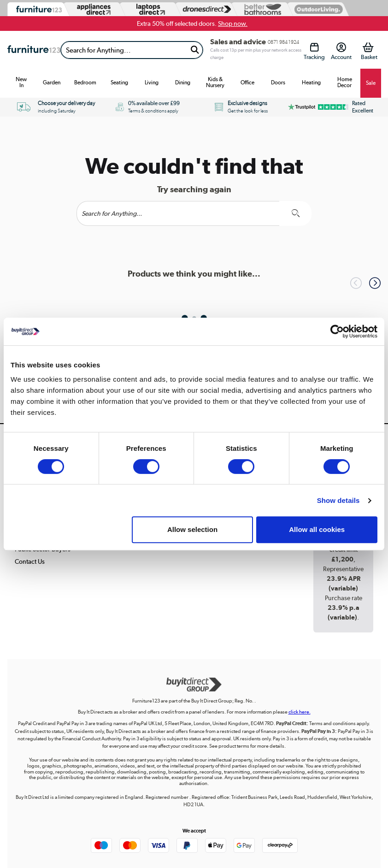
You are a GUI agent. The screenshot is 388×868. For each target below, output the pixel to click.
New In (21, 82)
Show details (338, 500)
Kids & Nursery (215, 82)
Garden (52, 83)
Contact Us (30, 561)
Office (247, 83)
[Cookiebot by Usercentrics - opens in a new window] (337, 331)
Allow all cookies (317, 529)
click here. (300, 712)
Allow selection (192, 529)
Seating (119, 83)
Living (152, 83)
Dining (183, 83)
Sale (371, 83)
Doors (278, 83)
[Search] (124, 50)
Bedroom (85, 83)
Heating (311, 83)
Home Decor (345, 82)
